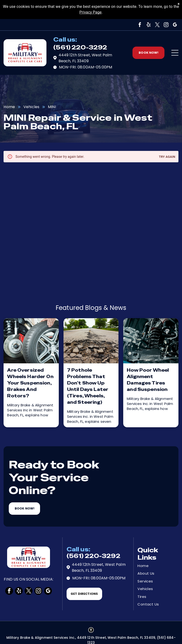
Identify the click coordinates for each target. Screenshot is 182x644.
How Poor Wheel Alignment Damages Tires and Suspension (148, 380)
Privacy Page (91, 12)
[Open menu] (175, 53)
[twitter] (157, 25)
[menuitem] (154, 566)
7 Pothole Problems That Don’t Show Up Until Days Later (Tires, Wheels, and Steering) (88, 386)
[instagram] (166, 25)
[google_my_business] (175, 25)
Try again (167, 157)
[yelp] (149, 25)
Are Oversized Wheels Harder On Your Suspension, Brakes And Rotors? (30, 383)
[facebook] (140, 25)
